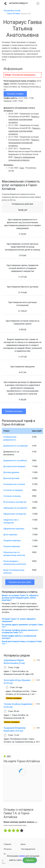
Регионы (8, 849)
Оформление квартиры (14, 529)
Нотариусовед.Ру (19, 3)
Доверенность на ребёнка (15, 461)
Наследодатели (28, 849)
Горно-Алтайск (14, 13)
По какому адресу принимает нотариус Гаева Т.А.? (22, 626)
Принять (30, 860)
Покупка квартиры (12, 546)
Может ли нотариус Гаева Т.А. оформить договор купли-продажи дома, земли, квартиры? (20, 598)
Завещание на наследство (15, 508)
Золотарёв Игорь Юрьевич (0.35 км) (17, 682)
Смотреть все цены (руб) (20, 582)
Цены (23, 844)
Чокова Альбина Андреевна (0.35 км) (18, 705)
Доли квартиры (10, 535)
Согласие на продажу (13, 490)
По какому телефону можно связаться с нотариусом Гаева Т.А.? (20, 631)
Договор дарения (11, 472)
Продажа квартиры (12, 540)
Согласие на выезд (12, 496)
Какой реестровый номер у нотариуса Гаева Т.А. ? (22, 643)
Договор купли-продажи (14, 466)
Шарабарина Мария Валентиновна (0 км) (14, 662)
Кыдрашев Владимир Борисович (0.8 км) (15, 729)
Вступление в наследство (15, 502)
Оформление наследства (15, 514)
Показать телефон (15, 94)
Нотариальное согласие (14, 484)
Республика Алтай (12, 11)
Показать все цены (14, 411)
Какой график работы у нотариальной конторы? (19, 637)
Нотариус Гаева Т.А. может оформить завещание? (19, 620)
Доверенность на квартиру (16, 446)
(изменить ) (25, 14)
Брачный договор (11, 478)
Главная (7, 844)
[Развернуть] (38, 3)
